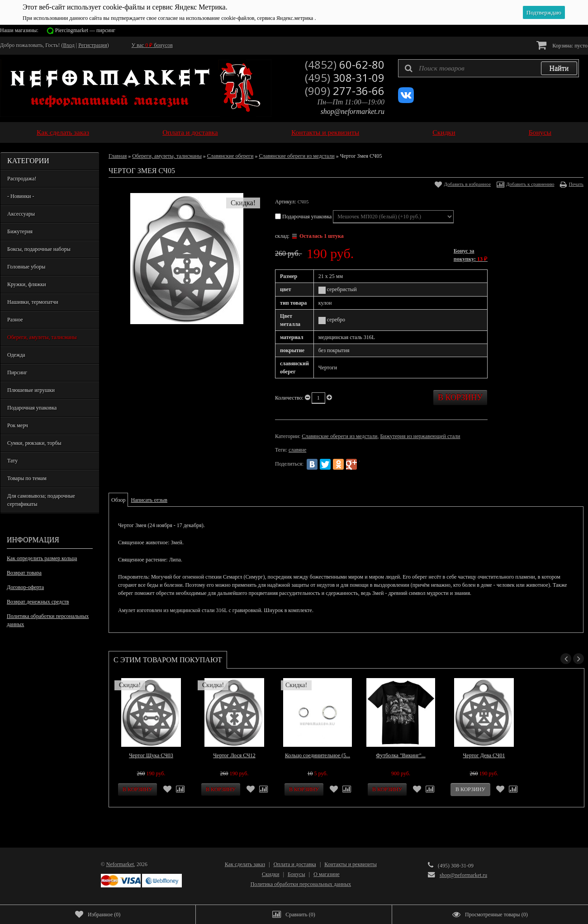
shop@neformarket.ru (353, 111)
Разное (15, 320)
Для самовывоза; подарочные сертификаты (41, 500)
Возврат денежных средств (38, 602)
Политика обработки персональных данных (48, 620)
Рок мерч (18, 425)
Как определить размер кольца (42, 558)
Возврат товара (24, 573)
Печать (576, 184)
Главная (118, 156)
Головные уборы (26, 267)
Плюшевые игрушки (31, 390)
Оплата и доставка (190, 132)
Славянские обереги (230, 156)
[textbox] (488, 68)
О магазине (327, 874)
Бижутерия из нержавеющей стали (420, 436)
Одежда (16, 355)
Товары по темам (27, 478)
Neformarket (120, 864)
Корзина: (562, 45)
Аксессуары (21, 214)
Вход (69, 45)
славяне (297, 450)
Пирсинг (17, 372)
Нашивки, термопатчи (33, 302)
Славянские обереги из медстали (296, 156)
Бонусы (540, 132)
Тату (12, 461)
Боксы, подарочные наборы (39, 249)
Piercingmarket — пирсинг (85, 30)
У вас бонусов (152, 45)
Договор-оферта (25, 587)
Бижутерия (20, 231)
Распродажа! (22, 179)
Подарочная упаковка (32, 408)
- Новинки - (21, 196)
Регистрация (93, 45)
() (98, 915)
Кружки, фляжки (27, 284)
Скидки (444, 132)
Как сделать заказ (63, 132)
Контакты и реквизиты (325, 132)
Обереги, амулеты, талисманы (42, 337)
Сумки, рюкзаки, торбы (34, 443)
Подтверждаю (544, 12)
